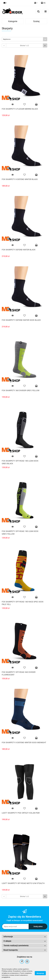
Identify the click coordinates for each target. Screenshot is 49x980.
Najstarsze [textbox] (7, 39)
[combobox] (24, 39)
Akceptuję (40, 973)
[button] (43, 3)
